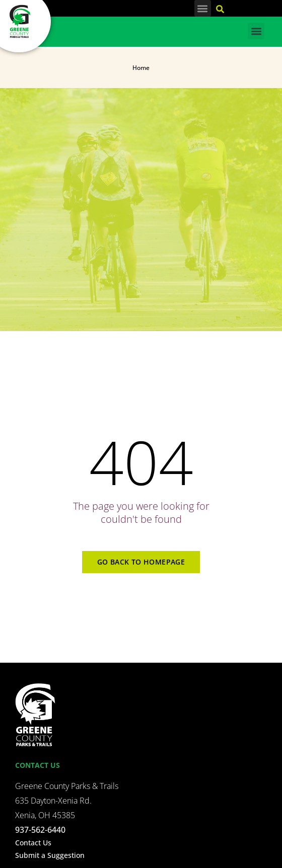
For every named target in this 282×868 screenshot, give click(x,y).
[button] (203, 8)
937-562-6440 (40, 830)
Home (141, 68)
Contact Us (33, 843)
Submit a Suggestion (50, 855)
